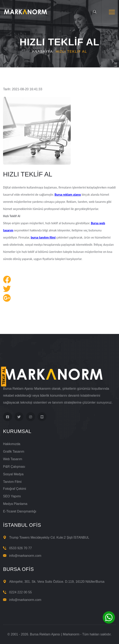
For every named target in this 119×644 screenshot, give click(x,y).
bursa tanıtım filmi (43, 237)
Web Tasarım (13, 459)
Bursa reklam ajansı (68, 195)
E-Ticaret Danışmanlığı (20, 511)
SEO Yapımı (12, 496)
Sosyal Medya (13, 474)
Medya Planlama (15, 504)
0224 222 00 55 (20, 592)
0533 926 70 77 (20, 548)
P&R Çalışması (14, 467)
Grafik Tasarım (14, 451)
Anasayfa (42, 52)
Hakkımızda (12, 444)
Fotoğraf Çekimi (15, 489)
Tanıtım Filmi (12, 482)
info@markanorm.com (25, 556)
